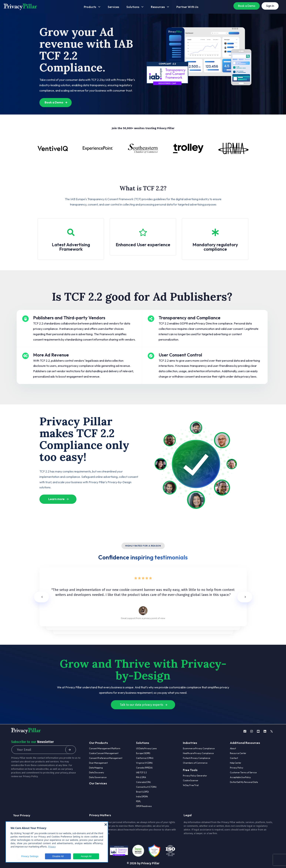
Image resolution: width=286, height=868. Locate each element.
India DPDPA (142, 797)
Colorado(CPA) (143, 782)
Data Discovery (97, 773)
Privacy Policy (30, 776)
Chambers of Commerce (195, 763)
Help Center (236, 763)
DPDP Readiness (144, 806)
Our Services (98, 783)
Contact (234, 758)
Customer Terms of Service (243, 773)
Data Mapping (96, 768)
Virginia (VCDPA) (144, 763)
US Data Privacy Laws (146, 748)
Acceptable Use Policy (240, 777)
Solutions (135, 7)
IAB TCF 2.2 (141, 773)
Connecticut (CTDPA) (146, 787)
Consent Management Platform (105, 748)
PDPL (138, 801)
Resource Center (238, 753)
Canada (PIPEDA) (144, 768)
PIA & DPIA (141, 777)
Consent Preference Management (106, 758)
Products (92, 7)
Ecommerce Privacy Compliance (199, 748)
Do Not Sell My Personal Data (244, 782)
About (233, 748)
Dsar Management (98, 763)
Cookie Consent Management (104, 753)
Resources (160, 7)
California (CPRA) (145, 758)
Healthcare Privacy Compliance (198, 753)
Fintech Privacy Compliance (196, 758)
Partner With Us (187, 7)
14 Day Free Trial (191, 785)
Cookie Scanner (191, 780)
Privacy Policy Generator (195, 776)
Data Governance (98, 777)
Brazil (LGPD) (142, 792)
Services (113, 7)
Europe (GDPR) (143, 753)
